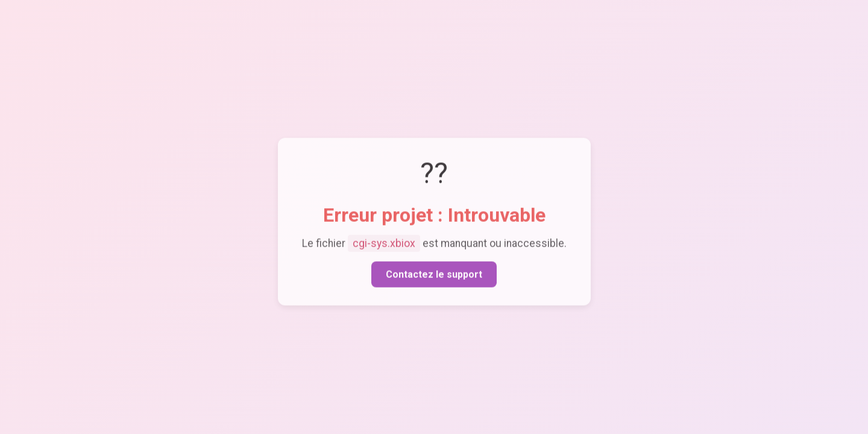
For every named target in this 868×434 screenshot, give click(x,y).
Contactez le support (434, 276)
